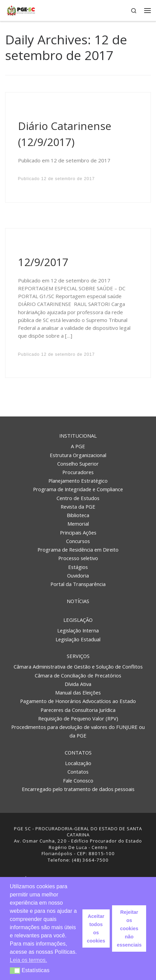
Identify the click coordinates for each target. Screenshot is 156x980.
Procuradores (78, 472)
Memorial (78, 524)
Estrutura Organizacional (78, 455)
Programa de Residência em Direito (78, 550)
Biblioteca (78, 515)
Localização (78, 763)
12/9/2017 (43, 262)
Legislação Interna (78, 630)
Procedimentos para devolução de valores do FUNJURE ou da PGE (78, 731)
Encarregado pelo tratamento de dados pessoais (78, 789)
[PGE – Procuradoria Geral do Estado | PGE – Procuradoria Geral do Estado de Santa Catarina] (21, 10)
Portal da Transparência (78, 584)
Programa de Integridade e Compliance (78, 489)
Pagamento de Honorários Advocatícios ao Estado (78, 701)
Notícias (78, 601)
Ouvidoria (78, 575)
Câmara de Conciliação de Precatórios (78, 675)
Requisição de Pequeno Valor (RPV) (78, 718)
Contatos (78, 752)
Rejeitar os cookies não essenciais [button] (129, 928)
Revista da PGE (78, 507)
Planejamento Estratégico (78, 481)
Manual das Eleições (78, 692)
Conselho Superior (78, 464)
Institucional (78, 436)
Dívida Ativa (78, 684)
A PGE (78, 446)
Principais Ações (78, 532)
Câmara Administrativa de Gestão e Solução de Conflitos (78, 667)
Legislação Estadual (78, 639)
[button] (15, 971)
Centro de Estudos (78, 498)
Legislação (78, 620)
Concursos (78, 541)
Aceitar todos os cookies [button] (96, 928)
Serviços (78, 656)
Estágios (78, 567)
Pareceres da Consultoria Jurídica (78, 710)
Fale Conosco (78, 780)
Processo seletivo (78, 558)
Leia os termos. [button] (28, 960)
